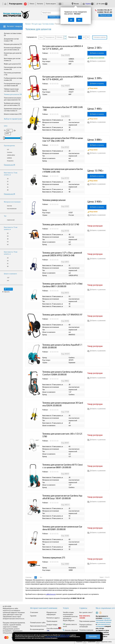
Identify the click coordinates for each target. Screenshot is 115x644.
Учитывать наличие (100, 37)
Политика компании (86, 630)
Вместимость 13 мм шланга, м (11, 174)
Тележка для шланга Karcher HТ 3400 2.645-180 (63, 109)
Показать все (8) (9, 165)
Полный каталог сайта (38, 623)
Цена (6, 126)
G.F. (8, 150)
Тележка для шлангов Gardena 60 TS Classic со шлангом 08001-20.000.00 (62, 466)
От (5, 131)
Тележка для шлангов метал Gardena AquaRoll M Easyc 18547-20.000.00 (62, 497)
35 (8, 187)
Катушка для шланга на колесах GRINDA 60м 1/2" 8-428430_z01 (63, 78)
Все (41, 577)
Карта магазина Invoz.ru (38, 626)
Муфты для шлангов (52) (12, 64)
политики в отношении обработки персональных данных (104, 620)
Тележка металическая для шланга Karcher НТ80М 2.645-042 (63, 171)
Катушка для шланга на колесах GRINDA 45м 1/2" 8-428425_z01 (63, 48)
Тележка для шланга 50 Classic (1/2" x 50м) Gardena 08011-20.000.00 (63, 285)
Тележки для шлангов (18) (13, 95)
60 (8, 245)
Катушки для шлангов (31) (13, 44)
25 (8, 182)
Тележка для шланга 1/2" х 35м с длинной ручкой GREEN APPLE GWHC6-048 (62, 254)
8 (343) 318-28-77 (105, 10)
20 (8, 179)
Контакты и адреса (53, 618)
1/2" (8, 278)
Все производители (37, 629)
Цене (41, 37)
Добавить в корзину (97, 53)
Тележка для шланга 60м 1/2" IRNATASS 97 (62, 315)
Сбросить (6, 292)
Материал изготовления (12, 202)
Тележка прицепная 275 (54, 558)
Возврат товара (52, 625)
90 (88, 37)
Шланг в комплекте (10, 274)
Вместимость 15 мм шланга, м (11, 228)
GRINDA (9, 158)
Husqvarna (10, 161)
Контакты (40, 4)
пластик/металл (12, 209)
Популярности (50, 37)
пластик (9, 206)
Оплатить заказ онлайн (57, 17)
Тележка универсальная (54, 200)
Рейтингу (60, 37)
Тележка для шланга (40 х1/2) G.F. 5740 (61, 225)
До (15, 131)
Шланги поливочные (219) (13, 114)
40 (8, 190)
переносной (11, 220)
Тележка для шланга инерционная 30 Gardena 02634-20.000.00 (63, 404)
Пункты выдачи (51, 4)
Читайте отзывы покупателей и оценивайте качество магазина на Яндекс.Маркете (70, 617)
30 (8, 184)
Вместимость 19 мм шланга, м (11, 253)
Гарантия (33, 616)
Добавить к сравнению (97, 61)
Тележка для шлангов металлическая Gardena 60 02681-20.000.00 (62, 528)
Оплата (32, 4)
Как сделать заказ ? (86, 613)
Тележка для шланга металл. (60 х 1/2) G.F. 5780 (63, 435)
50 (8, 242)
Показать (8, 289)
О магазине (34, 613)
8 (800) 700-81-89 (105, 12)
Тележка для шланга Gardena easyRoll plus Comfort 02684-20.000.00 (63, 373)
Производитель (9, 146)
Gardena (10, 152)
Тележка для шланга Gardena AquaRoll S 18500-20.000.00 (62, 346)
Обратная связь (105, 15)
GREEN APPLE (11, 155)
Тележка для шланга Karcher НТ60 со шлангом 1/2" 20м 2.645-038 (63, 140)
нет (8, 281)
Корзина (88, 4)
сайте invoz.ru (51, 594)
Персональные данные (87, 621)
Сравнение (91, 642)
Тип (5, 216)
